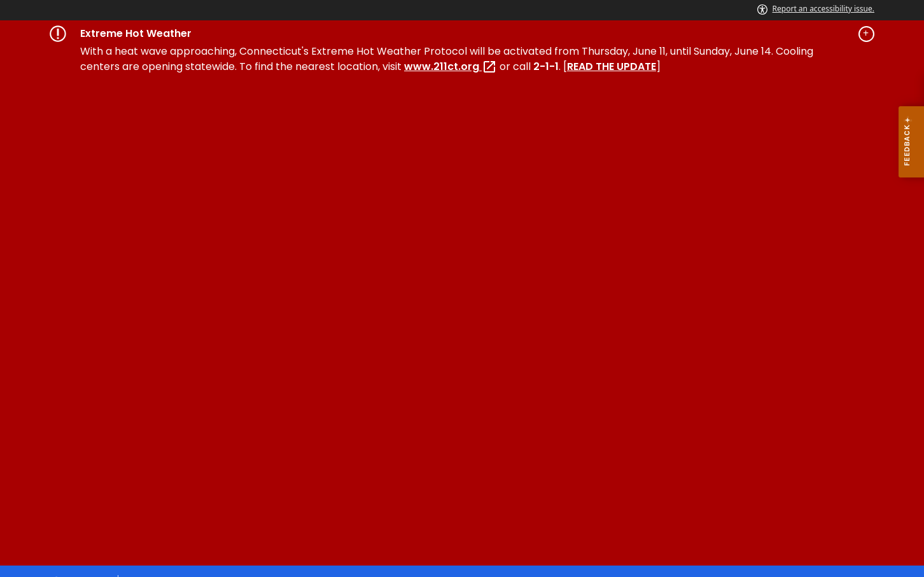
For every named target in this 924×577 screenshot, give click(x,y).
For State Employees (492, 509)
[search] (772, 98)
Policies (192, 509)
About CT (136, 509)
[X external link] (837, 369)
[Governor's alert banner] (462, 34)
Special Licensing (204, 226)
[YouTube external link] (861, 369)
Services (121, 226)
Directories (325, 509)
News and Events (426, 226)
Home (65, 226)
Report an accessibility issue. (816, 9)
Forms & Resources (315, 226)
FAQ (644, 226)
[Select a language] (838, 98)
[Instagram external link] (815, 369)
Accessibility (254, 509)
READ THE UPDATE (612, 66)
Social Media (396, 509)
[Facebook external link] (794, 369)
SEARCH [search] (659, 299)
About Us (512, 226)
